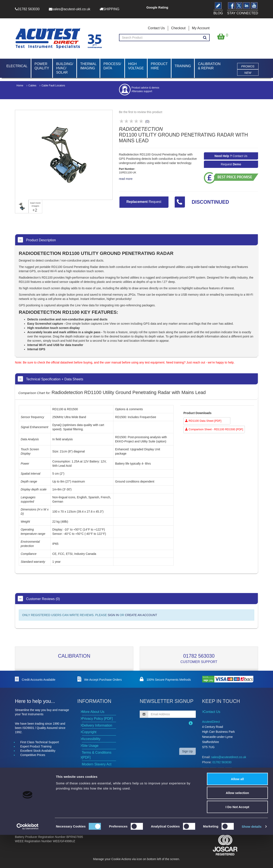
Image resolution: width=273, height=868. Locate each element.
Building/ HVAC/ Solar (65, 68)
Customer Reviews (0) (39, 599)
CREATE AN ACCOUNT (141, 615)
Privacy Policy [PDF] (97, 719)
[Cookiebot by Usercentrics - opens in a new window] (28, 860)
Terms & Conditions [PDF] (97, 755)
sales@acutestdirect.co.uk (229, 757)
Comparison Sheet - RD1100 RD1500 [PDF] (214, 429)
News (85, 796)
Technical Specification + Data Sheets (50, 379)
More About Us (93, 712)
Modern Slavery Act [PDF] (97, 767)
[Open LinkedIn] (221, 771)
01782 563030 (199, 656)
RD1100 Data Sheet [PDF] (203, 421)
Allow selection (237, 826)
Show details (252, 860)
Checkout (178, 28)
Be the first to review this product (141, 112)
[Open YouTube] (228, 771)
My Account (201, 28)
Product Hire (159, 66)
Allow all (237, 812)
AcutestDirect (211, 722)
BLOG (208, 781)
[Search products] (205, 38)
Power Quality (42, 66)
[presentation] (167, 736)
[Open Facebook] (206, 771)
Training (183, 66)
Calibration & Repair (209, 66)
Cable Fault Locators (53, 86)
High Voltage (136, 66)
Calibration (74, 656)
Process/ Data (112, 66)
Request (231, 164)
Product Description (37, 240)
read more (126, 179)
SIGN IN (113, 615)
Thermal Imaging (88, 66)
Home (20, 86)
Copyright (89, 732)
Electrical (17, 66)
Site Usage (90, 746)
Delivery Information (97, 725)
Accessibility (91, 739)
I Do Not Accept (237, 840)
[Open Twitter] (213, 771)
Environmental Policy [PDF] (98, 778)
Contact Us (156, 28)
